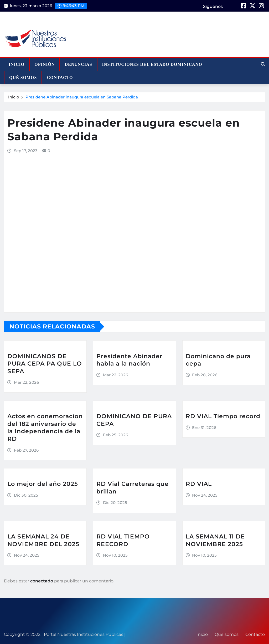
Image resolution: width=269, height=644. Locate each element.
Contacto (60, 78)
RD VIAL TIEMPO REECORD (123, 540)
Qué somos (23, 78)
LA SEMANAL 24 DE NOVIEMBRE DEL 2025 (43, 540)
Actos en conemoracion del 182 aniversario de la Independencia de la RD (45, 428)
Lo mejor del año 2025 (43, 484)
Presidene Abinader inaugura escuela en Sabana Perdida (82, 97)
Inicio (17, 64)
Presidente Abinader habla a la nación (129, 360)
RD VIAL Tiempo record (223, 416)
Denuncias (78, 64)
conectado (42, 581)
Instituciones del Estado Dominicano (152, 64)
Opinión (45, 64)
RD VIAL (199, 484)
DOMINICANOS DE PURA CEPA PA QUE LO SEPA (45, 364)
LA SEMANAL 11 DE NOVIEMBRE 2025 (215, 540)
